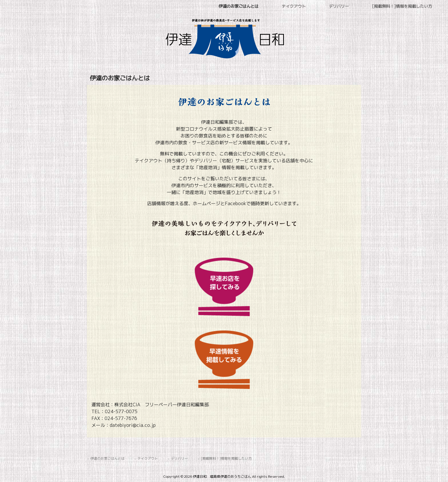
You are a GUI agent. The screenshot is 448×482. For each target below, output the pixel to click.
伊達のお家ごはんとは (107, 458)
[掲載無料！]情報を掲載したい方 (226, 458)
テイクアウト (148, 458)
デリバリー (179, 458)
